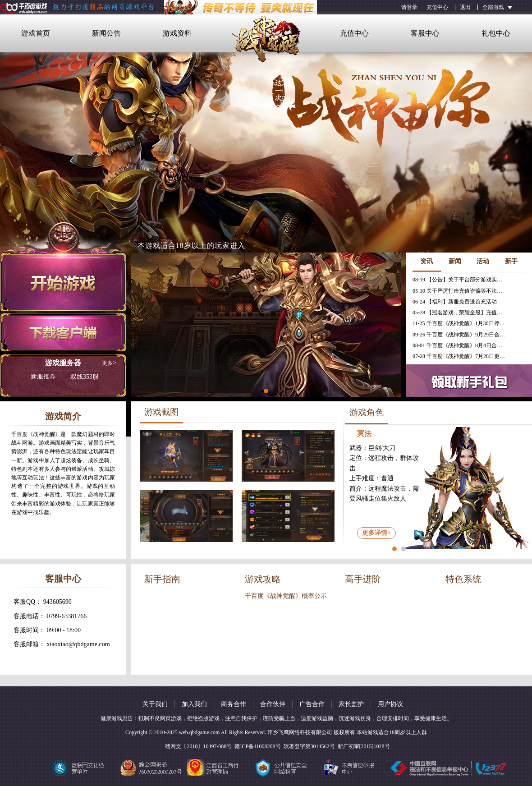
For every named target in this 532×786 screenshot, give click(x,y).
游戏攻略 (263, 579)
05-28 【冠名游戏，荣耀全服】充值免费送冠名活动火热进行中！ (460, 313)
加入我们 (194, 704)
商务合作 (234, 704)
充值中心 (437, 7)
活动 (483, 261)
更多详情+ (376, 533)
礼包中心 (496, 33)
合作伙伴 (273, 704)
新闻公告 (106, 33)
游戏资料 (177, 33)
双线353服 (65, 377)
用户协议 (390, 704)
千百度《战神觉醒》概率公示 (286, 596)
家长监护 (351, 704)
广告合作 (312, 704)
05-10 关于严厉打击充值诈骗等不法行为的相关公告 (460, 291)
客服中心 (425, 33)
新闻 (455, 261)
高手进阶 (363, 579)
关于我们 (155, 704)
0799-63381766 (67, 616)
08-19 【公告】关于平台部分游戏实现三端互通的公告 (460, 280)
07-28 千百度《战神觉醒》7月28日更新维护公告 (460, 356)
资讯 (427, 261)
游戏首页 (36, 33)
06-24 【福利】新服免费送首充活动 (455, 302)
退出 (465, 7)
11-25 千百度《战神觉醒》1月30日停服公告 (460, 323)
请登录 (409, 7)
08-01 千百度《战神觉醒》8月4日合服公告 (460, 345)
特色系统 (463, 579)
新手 (511, 261)
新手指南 (162, 579)
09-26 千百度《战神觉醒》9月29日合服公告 (460, 335)
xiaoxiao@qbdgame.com (78, 644)
